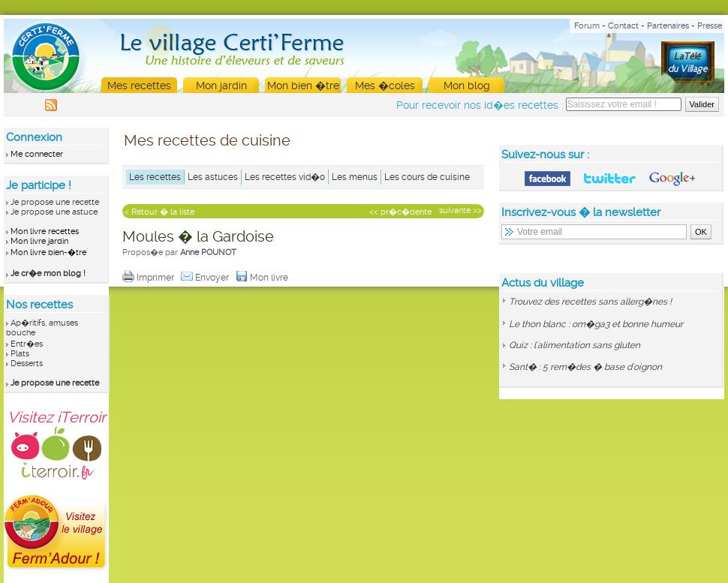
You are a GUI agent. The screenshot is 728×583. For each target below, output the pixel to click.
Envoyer (206, 278)
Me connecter (37, 154)
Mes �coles (385, 86)
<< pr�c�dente (400, 212)
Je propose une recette (55, 202)
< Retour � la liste (159, 212)
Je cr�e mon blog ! (48, 273)
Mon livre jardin (39, 241)
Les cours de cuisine (427, 177)
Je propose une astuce (54, 212)
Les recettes (155, 177)
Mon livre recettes (45, 231)
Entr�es (27, 344)
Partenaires (668, 26)
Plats (20, 354)
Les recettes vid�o (285, 177)
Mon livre (263, 278)
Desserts (27, 364)
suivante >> (460, 210)
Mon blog (467, 86)
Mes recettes (139, 86)
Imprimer (149, 278)
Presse (710, 26)
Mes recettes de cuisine (207, 140)
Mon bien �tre (303, 86)
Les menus (355, 177)
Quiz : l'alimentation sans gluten (575, 345)
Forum (587, 26)
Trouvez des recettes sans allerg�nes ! (590, 302)
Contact (623, 26)
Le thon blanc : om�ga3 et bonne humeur (596, 324)
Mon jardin (221, 86)
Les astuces (213, 177)
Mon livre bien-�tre (48, 252)
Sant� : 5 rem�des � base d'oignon (585, 367)
